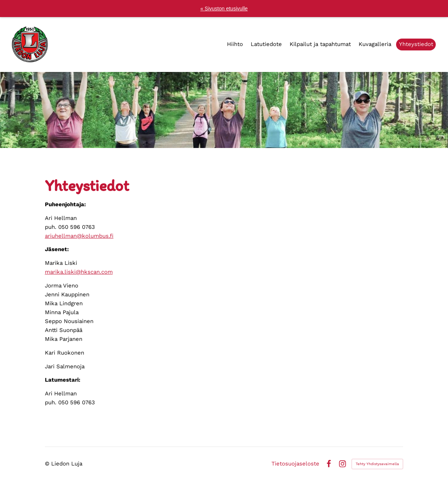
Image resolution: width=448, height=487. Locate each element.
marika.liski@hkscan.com (79, 272)
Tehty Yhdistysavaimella (377, 464)
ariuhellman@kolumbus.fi (79, 236)
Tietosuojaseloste (295, 464)
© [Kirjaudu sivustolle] (48, 464)
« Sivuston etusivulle (224, 9)
